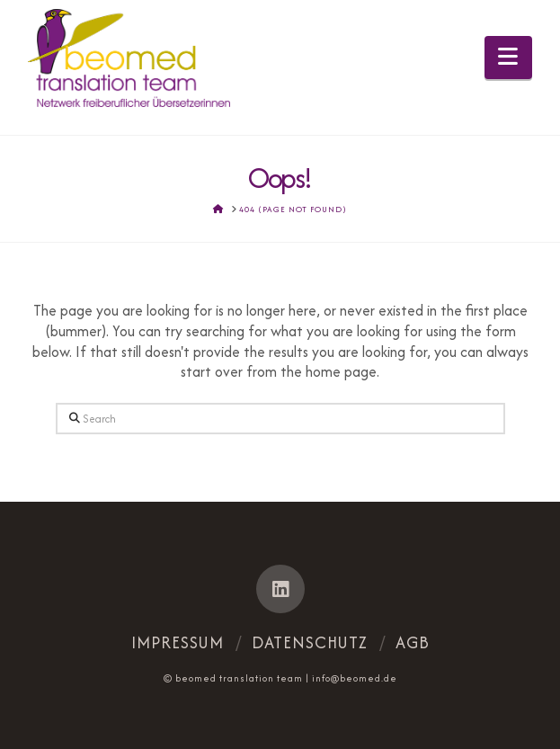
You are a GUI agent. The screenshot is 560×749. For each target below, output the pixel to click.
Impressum (178, 642)
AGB (413, 642)
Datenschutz (310, 642)
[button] (508, 58)
